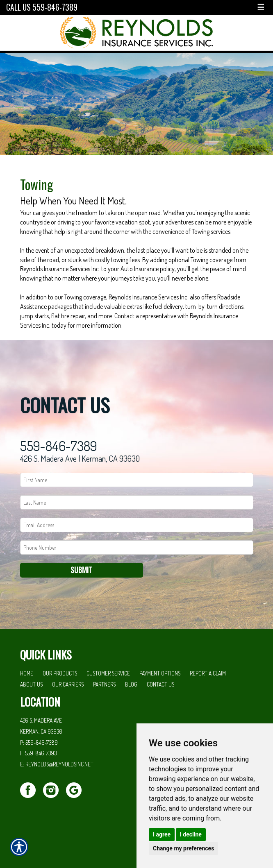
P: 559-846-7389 (39, 742)
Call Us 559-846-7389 (42, 7)
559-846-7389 (59, 446)
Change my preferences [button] (183, 848)
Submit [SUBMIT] (81, 570)
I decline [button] (191, 834)
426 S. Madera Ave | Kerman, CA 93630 (80, 458)
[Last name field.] (137, 502)
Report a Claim (208, 673)
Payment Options (160, 673)
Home (27, 673)
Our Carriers (68, 684)
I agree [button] (162, 834)
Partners (104, 684)
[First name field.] (137, 480)
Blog (131, 684)
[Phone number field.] (137, 547)
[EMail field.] (137, 525)
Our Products (60, 673)
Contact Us (160, 684)
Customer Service (108, 673)
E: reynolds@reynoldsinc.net (57, 764)
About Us (31, 684)
